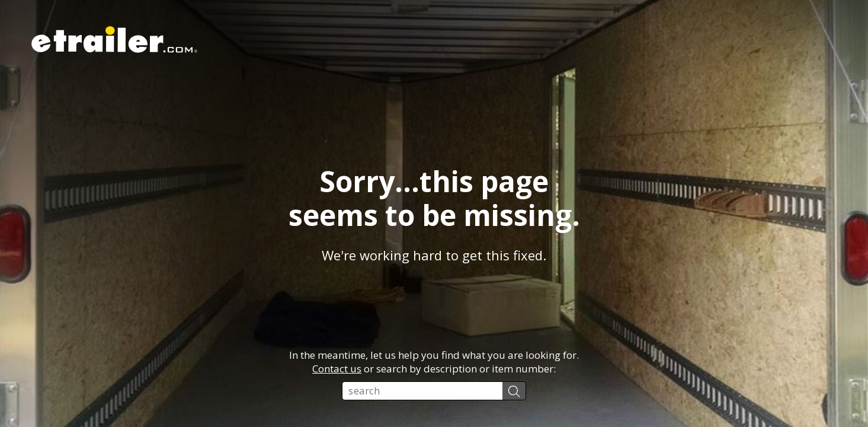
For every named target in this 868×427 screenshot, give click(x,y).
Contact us (337, 369)
